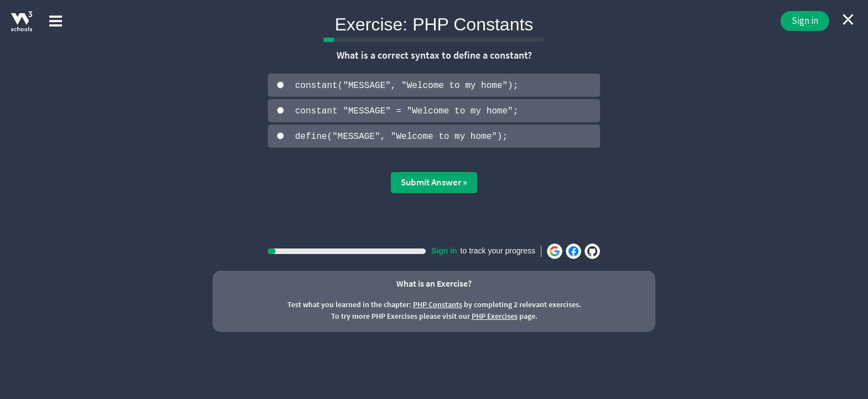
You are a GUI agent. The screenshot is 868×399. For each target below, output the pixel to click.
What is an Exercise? (434, 282)
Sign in (805, 20)
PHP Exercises (495, 315)
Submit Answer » (434, 182)
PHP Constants (438, 304)
